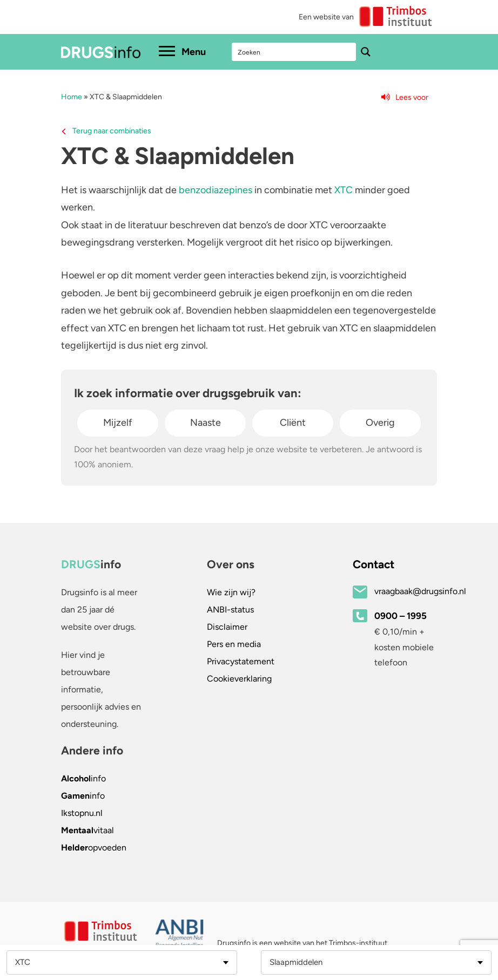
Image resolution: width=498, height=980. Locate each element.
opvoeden (94, 848)
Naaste (206, 423)
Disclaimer (227, 627)
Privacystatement (241, 661)
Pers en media (234, 644)
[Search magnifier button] (366, 52)
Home (72, 97)
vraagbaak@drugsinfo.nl (420, 591)
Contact (373, 564)
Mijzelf (118, 423)
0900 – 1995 (401, 616)
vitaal (88, 830)
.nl (82, 813)
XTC (344, 190)
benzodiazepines (216, 190)
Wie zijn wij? (231, 592)
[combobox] (122, 962)
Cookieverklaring (239, 679)
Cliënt (293, 423)
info (83, 778)
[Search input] (294, 52)
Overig (380, 423)
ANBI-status (230, 610)
